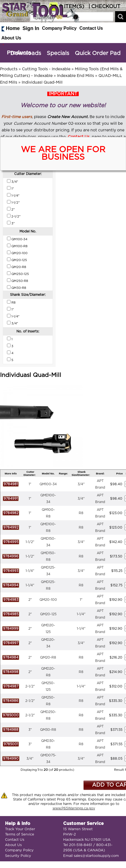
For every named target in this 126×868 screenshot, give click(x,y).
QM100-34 (48, 484)
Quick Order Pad (98, 53)
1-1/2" (30, 542)
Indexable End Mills (76, 76)
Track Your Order (20, 829)
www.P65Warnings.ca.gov (74, 808)
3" (30, 730)
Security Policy (18, 856)
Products (19, 52)
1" (30, 484)
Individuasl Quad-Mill (42, 82)
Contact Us (91, 28)
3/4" (81, 484)
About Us (11, 38)
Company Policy (59, 28)
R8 (81, 513)
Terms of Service (20, 835)
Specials (58, 53)
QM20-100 (48, 600)
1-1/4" (30, 571)
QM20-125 (48, 614)
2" (30, 600)
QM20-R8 (48, 657)
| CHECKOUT (104, 7)
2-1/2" (30, 686)
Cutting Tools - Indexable (46, 69)
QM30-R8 (48, 730)
